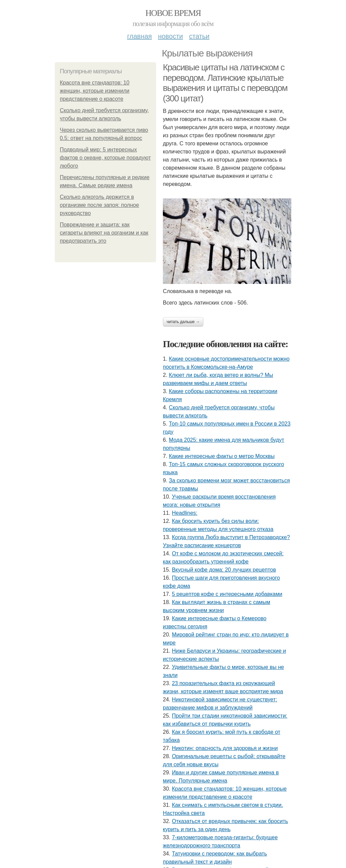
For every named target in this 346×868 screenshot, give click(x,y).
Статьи (199, 36)
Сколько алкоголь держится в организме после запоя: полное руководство (99, 205)
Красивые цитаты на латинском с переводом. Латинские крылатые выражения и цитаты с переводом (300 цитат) (225, 83)
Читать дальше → (183, 322)
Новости (170, 36)
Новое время (173, 13)
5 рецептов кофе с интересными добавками (227, 594)
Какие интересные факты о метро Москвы (222, 456)
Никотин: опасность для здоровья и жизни (225, 748)
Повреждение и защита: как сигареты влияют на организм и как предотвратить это (104, 233)
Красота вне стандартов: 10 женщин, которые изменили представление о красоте (95, 91)
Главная (139, 36)
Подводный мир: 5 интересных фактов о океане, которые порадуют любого (105, 158)
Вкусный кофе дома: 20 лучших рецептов (224, 570)
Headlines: (185, 513)
